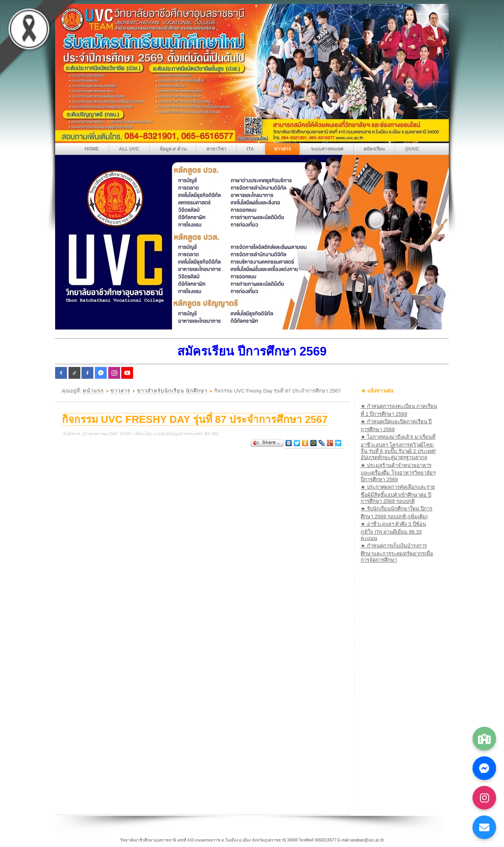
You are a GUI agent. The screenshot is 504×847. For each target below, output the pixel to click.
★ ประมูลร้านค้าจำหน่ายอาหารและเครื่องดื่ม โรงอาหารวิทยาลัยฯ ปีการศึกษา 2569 (398, 472)
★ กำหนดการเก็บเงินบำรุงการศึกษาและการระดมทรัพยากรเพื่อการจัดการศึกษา (397, 553)
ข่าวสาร (120, 391)
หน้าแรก (93, 391)
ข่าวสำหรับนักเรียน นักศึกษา (172, 391)
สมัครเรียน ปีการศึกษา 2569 (252, 351)
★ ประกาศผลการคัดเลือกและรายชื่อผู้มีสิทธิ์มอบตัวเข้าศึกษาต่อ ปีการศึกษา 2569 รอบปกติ (398, 494)
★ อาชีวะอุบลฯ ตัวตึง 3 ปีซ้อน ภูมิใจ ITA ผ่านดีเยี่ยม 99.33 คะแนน (393, 531)
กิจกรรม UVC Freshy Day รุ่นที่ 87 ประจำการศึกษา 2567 (195, 419)
